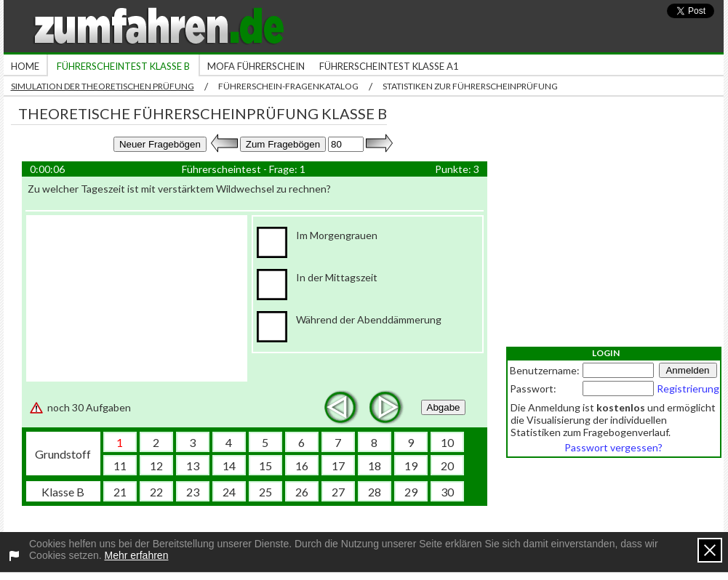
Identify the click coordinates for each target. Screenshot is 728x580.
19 (411, 466)
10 (447, 442)
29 (411, 492)
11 (120, 466)
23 (193, 492)
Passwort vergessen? (613, 447)
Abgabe (444, 407)
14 (229, 466)
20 (447, 466)
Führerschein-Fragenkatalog (288, 86)
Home (25, 66)
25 (265, 492)
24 (229, 492)
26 (302, 492)
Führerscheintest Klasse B (123, 66)
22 (156, 492)
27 (338, 492)
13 (193, 466)
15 (265, 466)
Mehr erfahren (137, 555)
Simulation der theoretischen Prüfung (103, 86)
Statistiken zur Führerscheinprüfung (470, 86)
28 (375, 492)
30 (447, 492)
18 (375, 466)
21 (120, 492)
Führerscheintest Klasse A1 (389, 66)
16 (302, 466)
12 (156, 466)
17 (338, 466)
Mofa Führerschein (256, 66)
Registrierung (688, 388)
